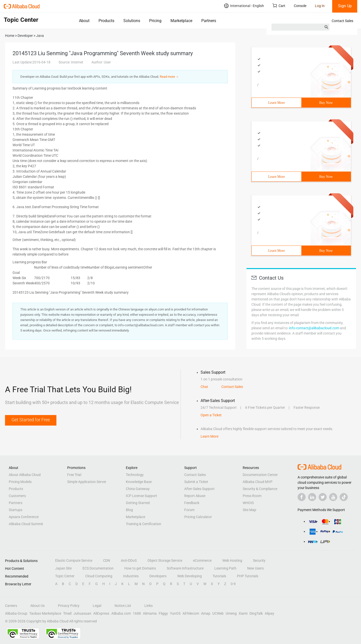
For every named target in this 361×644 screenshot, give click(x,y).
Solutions (132, 21)
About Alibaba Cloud (25, 475)
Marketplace (181, 21)
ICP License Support (142, 496)
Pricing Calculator (198, 517)
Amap (206, 613)
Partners (209, 21)
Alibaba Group (16, 613)
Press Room (252, 496)
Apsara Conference (24, 517)
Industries (131, 576)
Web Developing (190, 576)
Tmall (67, 613)
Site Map (249, 510)
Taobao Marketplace (45, 613)
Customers (17, 496)
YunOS (175, 613)
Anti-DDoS (129, 560)
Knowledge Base (139, 482)
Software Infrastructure (185, 568)
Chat (204, 387)
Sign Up (345, 6)
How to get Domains (140, 568)
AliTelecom (191, 613)
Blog (129, 510)
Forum (189, 510)
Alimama (150, 613)
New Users (255, 568)
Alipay (269, 613)
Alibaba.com (121, 613)
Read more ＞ (169, 77)
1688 (137, 613)
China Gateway (138, 489)
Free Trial (74, 475)
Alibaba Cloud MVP (258, 482)
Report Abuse (195, 496)
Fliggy (163, 613)
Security (259, 560)
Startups (16, 510)
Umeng (231, 613)
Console (300, 6)
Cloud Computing (99, 576)
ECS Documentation (98, 568)
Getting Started (138, 503)
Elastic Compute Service (74, 560)
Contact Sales (342, 21)
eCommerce (202, 560)
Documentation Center (260, 475)
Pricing (155, 21)
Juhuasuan (82, 613)
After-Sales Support (199, 489)
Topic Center (65, 576)
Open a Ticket (211, 415)
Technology (135, 475)
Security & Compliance (260, 489)
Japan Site (63, 568)
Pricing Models (20, 482)
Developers (158, 576)
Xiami (243, 613)
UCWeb (218, 613)
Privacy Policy (69, 606)
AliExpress (101, 613)
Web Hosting (232, 560)
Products (106, 21)
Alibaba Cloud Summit (26, 524)
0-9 (233, 584)
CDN (107, 560)
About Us (37, 606)
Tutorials (219, 576)
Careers (11, 606)
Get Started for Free (31, 420)
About (84, 21)
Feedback (192, 503)
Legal (97, 606)
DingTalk (256, 613)
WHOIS (248, 503)
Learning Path (225, 568)
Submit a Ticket (196, 482)
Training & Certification (144, 524)
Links (149, 606)
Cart (279, 6)
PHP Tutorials (248, 576)
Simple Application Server (87, 482)
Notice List (123, 606)
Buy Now (326, 103)
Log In (320, 6)
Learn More (277, 103)
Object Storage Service (165, 560)
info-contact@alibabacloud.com (314, 328)
